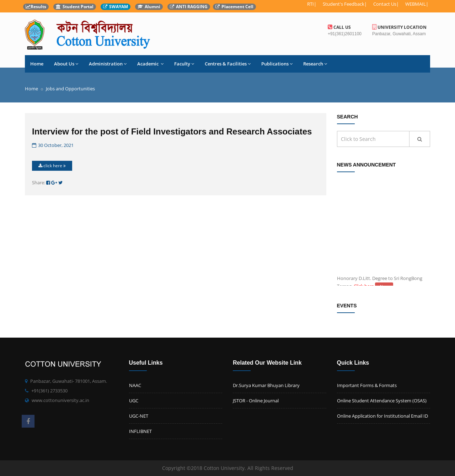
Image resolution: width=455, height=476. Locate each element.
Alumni (149, 7)
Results (36, 7)
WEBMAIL (416, 4)
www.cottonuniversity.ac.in (60, 400)
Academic (150, 64)
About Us (66, 64)
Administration (108, 64)
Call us (339, 27)
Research (315, 64)
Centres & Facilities (228, 64)
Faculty (184, 64)
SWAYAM (116, 7)
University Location (399, 27)
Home (37, 64)
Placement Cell (234, 7)
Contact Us (385, 4)
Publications (277, 64)
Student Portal (75, 7)
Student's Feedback (344, 4)
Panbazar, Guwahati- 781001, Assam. (69, 381)
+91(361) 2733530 (49, 391)
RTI (311, 4)
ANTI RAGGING (189, 7)
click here (52, 166)
